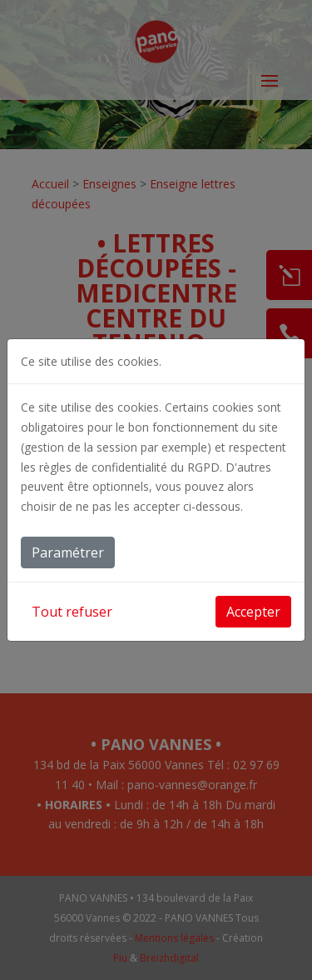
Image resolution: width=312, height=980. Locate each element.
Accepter (253, 612)
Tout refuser (72, 612)
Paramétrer (68, 552)
